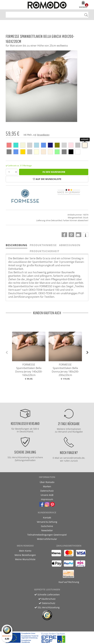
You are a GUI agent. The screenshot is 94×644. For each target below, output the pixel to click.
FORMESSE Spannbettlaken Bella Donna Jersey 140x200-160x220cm (29, 370)
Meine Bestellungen (25, 555)
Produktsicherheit (44, 251)
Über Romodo (47, 482)
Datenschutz (47, 491)
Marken (47, 486)
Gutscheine (47, 526)
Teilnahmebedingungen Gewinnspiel (47, 535)
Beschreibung (17, 245)
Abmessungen (70, 245)
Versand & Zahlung (47, 522)
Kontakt (47, 518)
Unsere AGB (47, 495)
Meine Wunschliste (25, 559)
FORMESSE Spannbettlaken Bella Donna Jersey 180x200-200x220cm (65, 370)
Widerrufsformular (47, 539)
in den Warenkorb (54, 172)
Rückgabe (78, 432)
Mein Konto (25, 551)
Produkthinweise (43, 245)
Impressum (47, 499)
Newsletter (47, 530)
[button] (83, 5)
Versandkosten (43, 135)
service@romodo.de (74, 458)
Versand (62, 432)
